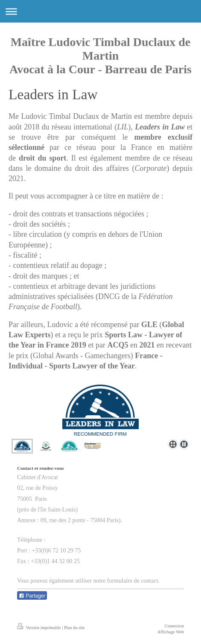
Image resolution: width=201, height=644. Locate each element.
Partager (32, 596)
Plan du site (74, 628)
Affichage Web (170, 632)
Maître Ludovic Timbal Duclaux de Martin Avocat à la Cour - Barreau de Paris (100, 56)
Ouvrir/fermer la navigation (100, 11)
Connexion (174, 626)
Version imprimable (39, 628)
